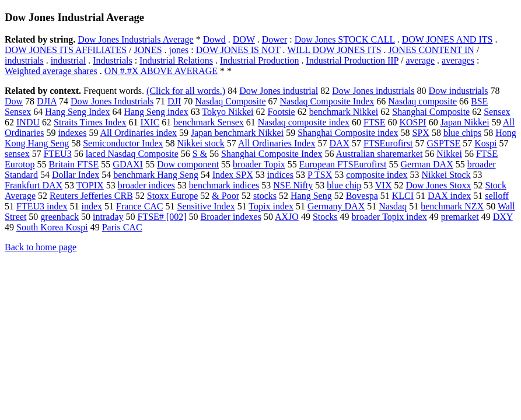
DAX (339, 143)
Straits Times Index (90, 122)
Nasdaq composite (422, 101)
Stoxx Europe (173, 196)
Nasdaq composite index (304, 122)
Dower (275, 39)
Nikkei (449, 154)
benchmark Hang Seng (156, 175)
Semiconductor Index (123, 143)
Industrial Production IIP (352, 60)
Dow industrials (459, 91)
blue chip (344, 185)
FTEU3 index (42, 206)
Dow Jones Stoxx (438, 185)
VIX (383, 185)
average (420, 60)
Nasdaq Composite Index (327, 101)
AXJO (287, 217)
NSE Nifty (293, 185)
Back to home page (41, 247)
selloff (497, 196)
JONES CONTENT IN (431, 50)
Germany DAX (336, 206)
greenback (60, 217)
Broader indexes (230, 217)
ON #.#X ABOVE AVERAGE (161, 71)
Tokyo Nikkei (228, 112)
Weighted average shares (51, 71)
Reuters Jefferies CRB (91, 196)
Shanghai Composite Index (272, 154)
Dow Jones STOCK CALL (345, 39)
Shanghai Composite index (348, 133)
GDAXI (128, 164)
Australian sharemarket (380, 154)
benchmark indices (224, 185)
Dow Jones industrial (279, 91)
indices (280, 175)
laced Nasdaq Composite (132, 154)
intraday (108, 217)
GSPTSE (444, 143)
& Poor (225, 196)
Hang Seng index (156, 112)
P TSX (320, 175)
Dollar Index (76, 175)
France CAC (139, 206)
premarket (460, 217)
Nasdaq (393, 206)
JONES (148, 50)
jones (179, 50)
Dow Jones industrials (373, 91)
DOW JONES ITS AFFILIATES (66, 50)
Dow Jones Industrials (112, 101)
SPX (421, 133)
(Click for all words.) (186, 91)
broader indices (146, 185)
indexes (73, 133)
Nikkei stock (201, 143)
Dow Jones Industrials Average (135, 39)
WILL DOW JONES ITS (334, 50)
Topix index (271, 206)
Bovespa (362, 196)
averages (458, 60)
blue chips (462, 133)
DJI (174, 101)
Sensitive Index (206, 206)
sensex (17, 154)
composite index (377, 175)
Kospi (485, 143)
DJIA (47, 101)
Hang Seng (311, 196)
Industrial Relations (176, 60)
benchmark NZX (452, 206)
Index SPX (233, 175)
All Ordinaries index (139, 133)
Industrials (113, 60)
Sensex (497, 112)
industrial (68, 60)
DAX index (449, 196)
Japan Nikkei (465, 122)
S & (200, 154)
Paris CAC (122, 227)
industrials (24, 60)
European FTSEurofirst (343, 164)
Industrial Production (260, 60)
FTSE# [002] (162, 217)
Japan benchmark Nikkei (237, 133)
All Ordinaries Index (277, 143)
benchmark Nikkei (344, 112)
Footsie (282, 112)
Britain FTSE (74, 164)
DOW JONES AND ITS (447, 39)
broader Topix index (389, 217)
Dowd (214, 39)
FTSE (374, 122)
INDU (28, 122)
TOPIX (90, 185)
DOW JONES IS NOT (238, 50)
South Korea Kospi (52, 227)
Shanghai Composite (431, 112)
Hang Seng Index (77, 112)
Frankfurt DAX (34, 185)
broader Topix (259, 164)
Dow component (188, 164)
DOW (244, 39)
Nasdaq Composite (230, 101)
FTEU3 (58, 154)
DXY (503, 217)
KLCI (403, 196)
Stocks (325, 217)
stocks (265, 196)
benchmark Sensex (208, 122)
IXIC (150, 122)
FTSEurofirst (388, 143)
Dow (14, 101)
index (92, 206)
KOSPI (412, 122)
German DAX (427, 164)
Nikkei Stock (446, 175)
